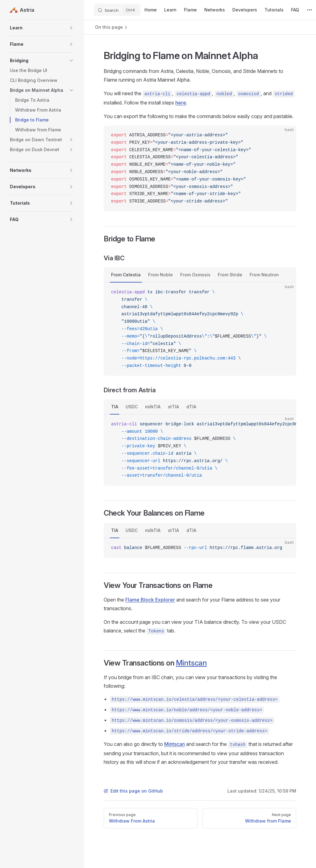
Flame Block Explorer (150, 600)
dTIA (191, 407)
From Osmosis (195, 275)
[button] (42, 28)
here (181, 103)
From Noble (160, 275)
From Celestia (126, 275)
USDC (132, 407)
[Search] (117, 10)
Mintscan (191, 663)
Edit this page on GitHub (133, 791)
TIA (115, 407)
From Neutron (264, 275)
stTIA (173, 407)
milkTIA (153, 407)
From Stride (230, 275)
